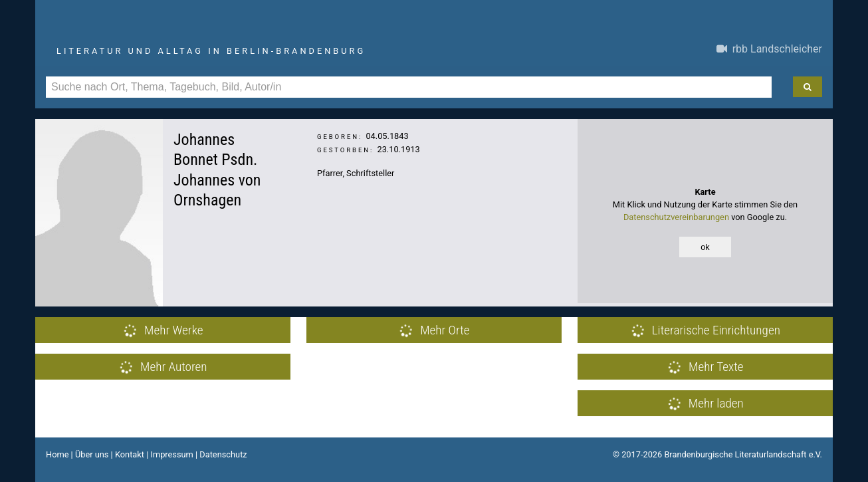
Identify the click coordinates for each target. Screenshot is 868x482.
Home (57, 454)
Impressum (171, 454)
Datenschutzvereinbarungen (676, 217)
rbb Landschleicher (769, 49)
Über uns (92, 454)
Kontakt (130, 454)
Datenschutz (223, 454)
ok (705, 247)
